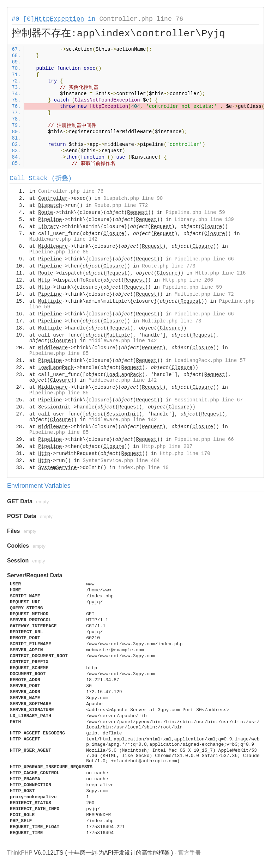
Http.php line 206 (188, 280)
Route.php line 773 (168, 266)
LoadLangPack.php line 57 (210, 361)
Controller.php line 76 (141, 19)
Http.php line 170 (185, 454)
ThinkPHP (20, 853)
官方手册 (189, 853)
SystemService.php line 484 (121, 461)
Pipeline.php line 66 (204, 259)
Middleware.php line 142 (63, 239)
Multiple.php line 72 (204, 294)
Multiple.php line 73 (171, 321)
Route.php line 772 (121, 205)
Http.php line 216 (221, 273)
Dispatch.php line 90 (133, 198)
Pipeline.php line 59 (195, 213)
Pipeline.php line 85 (59, 252)
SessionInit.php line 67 (209, 400)
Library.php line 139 (204, 220)
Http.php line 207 (167, 447)
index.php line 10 (143, 468)
